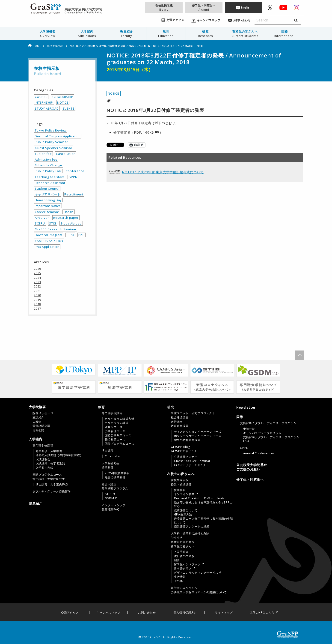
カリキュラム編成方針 (120, 419)
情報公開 (38, 430)
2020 (37, 295)
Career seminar (47, 212)
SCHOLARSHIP (62, 97)
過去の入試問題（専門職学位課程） (59, 455)
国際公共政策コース (118, 435)
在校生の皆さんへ (245, 34)
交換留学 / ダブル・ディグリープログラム (268, 423)
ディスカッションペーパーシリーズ (198, 432)
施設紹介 (38, 417)
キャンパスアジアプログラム (262, 433)
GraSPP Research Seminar (56, 229)
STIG (53, 223)
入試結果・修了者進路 (50, 464)
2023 (37, 282)
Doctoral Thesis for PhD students (199, 498)
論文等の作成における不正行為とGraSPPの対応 (203, 504)
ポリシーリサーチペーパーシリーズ (198, 436)
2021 (37, 291)
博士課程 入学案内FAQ (52, 485)
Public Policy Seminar (52, 142)
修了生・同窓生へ (204, 7)
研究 (205, 34)
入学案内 (87, 34)
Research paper (66, 218)
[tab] (62, 419)
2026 (37, 269)
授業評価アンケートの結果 (192, 527)
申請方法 (249, 429)
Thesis (69, 212)
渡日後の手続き (184, 556)
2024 (37, 278)
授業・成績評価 (181, 485)
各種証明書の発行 (183, 542)
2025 (37, 273)
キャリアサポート (47, 194)
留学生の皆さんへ (183, 546)
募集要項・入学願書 (49, 451)
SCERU (40, 223)
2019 (37, 300)
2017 (37, 309)
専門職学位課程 (43, 446)
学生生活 (177, 538)
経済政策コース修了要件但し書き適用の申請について (204, 521)
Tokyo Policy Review (51, 130)
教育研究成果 (180, 426)
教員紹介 (127, 34)
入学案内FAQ (45, 468)
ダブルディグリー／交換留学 (52, 491)
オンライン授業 (184, 494)
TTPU (70, 235)
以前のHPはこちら (262, 613)
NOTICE (114, 93)
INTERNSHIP (44, 102)
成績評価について (186, 510)
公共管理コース (115, 431)
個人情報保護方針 (185, 613)
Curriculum (113, 456)
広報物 (37, 422)
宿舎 (177, 560)
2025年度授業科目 (117, 473)
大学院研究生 (111, 463)
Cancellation (66, 154)
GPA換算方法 (183, 515)
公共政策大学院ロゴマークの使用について (199, 592)
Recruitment (74, 194)
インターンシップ (113, 505)
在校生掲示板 (164, 7)
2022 (37, 286)
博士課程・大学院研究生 (49, 479)
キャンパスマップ (108, 613)
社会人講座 (109, 484)
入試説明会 (43, 459)
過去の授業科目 (115, 477)
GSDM (110, 498)
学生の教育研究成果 (187, 440)
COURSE (41, 97)
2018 (37, 304)
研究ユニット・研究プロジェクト (193, 413)
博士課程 (108, 451)
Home (34, 46)
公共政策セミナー (186, 457)
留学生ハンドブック (187, 564)
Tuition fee (43, 154)
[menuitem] (48, 34)
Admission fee (46, 159)
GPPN (73, 177)
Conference (75, 171)
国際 (285, 34)
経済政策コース (115, 440)
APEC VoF (42, 218)
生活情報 (180, 577)
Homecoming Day (48, 200)
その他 (178, 581)
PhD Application (47, 247)
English (246, 7)
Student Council (47, 189)
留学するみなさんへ (184, 588)
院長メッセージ (43, 413)
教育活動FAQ (111, 509)
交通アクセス (70, 613)
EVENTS (69, 108)
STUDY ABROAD (47, 108)
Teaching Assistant (50, 177)
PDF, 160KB (144, 132)
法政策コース (114, 427)
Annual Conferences (259, 453)
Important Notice (48, 206)
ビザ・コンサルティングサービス (196, 573)
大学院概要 (47, 34)
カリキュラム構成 (117, 423)
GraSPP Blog (180, 447)
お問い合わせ (147, 613)
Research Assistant (50, 183)
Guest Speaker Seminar (54, 148)
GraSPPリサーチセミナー (192, 465)
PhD (82, 235)
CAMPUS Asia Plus (49, 241)
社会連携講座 (180, 417)
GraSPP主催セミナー (185, 451)
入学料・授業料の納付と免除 (190, 533)
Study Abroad (71, 223)
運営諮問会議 (41, 426)
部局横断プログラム (115, 488)
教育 (166, 34)
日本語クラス (183, 569)
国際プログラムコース (47, 475)
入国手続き (181, 552)
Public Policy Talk (48, 171)
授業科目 (108, 467)
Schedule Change (49, 165)
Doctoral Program (49, 235)
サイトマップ (224, 613)
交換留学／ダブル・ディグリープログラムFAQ (271, 439)
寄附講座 (177, 422)
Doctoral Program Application (58, 136)
